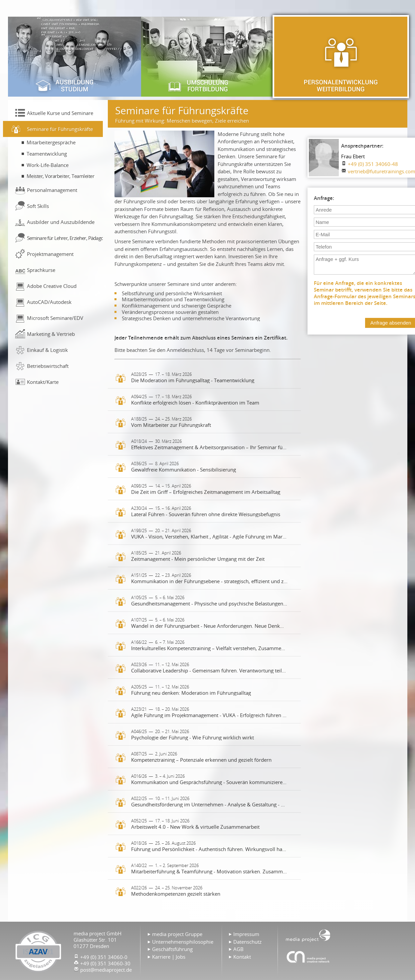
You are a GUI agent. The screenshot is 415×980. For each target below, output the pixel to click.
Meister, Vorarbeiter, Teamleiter (61, 176)
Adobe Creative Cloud (52, 286)
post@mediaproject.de (106, 970)
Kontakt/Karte (43, 382)
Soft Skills (38, 206)
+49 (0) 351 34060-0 (104, 957)
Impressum (246, 934)
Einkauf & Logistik (47, 350)
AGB (238, 949)
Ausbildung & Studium (75, 57)
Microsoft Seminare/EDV (55, 318)
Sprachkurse (41, 270)
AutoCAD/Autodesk (49, 302)
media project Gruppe (177, 934)
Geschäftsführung (172, 949)
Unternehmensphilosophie (183, 942)
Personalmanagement (52, 190)
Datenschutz (247, 942)
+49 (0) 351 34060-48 (373, 164)
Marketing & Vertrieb (51, 334)
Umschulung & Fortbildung (208, 57)
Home (308, 935)
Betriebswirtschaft (48, 366)
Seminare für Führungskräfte (60, 129)
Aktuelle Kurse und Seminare (60, 113)
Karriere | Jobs (169, 957)
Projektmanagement (50, 254)
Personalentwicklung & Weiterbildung (341, 57)
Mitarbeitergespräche (51, 142)
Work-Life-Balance (48, 165)
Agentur (308, 957)
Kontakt (242, 957)
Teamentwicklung (47, 154)
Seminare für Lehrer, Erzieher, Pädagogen (65, 238)
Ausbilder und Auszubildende (61, 222)
